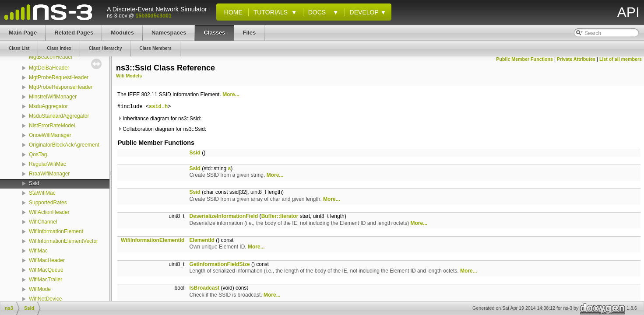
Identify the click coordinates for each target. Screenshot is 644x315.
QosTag (38, 154)
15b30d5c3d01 (154, 16)
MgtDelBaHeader (49, 68)
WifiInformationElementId (153, 240)
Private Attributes (576, 59)
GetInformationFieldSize (220, 264)
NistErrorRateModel (52, 126)
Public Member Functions (524, 59)
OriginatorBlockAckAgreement (64, 145)
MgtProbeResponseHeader (61, 87)
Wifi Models (129, 76)
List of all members (621, 59)
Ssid (34, 183)
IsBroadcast (205, 288)
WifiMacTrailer (46, 280)
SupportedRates (48, 203)
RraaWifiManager (49, 174)
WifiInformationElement (56, 231)
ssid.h (158, 107)
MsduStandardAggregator (59, 116)
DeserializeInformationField (224, 216)
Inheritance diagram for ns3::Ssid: (159, 119)
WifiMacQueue (46, 270)
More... (231, 94)
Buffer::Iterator (280, 216)
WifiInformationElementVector (63, 241)
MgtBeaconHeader (51, 57)
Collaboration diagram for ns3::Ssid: (162, 129)
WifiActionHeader (49, 212)
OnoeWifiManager (50, 135)
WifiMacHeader (47, 260)
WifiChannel (43, 222)
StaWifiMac (42, 193)
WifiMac (38, 251)
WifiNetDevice (45, 299)
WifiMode (40, 289)
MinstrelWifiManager (53, 97)
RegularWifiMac (48, 164)
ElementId (202, 240)
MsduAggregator (48, 106)
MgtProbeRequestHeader (59, 77)
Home (232, 12)
